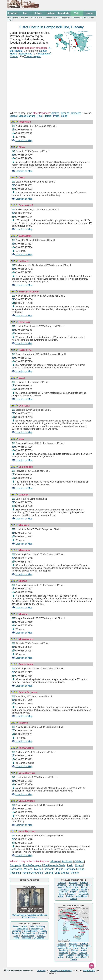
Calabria (79, 862)
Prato (56, 116)
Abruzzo (55, 862)
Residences (26, 54)
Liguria (79, 865)
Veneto (75, 873)
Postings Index (29, 933)
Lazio (70, 865)
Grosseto (76, 113)
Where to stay (36, 18)
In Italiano (27, 938)
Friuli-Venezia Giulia (54, 865)
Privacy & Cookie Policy (61, 971)
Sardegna (70, 869)
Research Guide (20, 926)
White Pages (22, 929)
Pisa (39, 116)
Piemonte (49, 869)
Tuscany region (33, 56)
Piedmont (64, 953)
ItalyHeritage (89, 971)
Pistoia (47, 116)
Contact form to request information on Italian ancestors (30, 916)
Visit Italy (24, 18)
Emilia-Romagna (32, 865)
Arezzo (55, 113)
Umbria (49, 873)
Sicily (61, 955)
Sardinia (83, 953)
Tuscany (48, 18)
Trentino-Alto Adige (32, 873)
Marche (28, 869)
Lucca (13, 116)
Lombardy (64, 950)
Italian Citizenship (37, 926)
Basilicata (67, 862)
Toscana (15, 873)
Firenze (65, 113)
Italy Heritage (13, 18)
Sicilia (81, 869)
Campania (16, 865)
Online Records (31, 931)
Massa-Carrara (27, 116)
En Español (39, 938)
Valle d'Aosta (62, 873)
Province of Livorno (62, 18)
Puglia (60, 869)
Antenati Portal (28, 936)
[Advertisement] (51, 82)
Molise (38, 869)
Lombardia (16, 869)
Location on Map (24, 141)
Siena (64, 116)
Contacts (41, 971)
